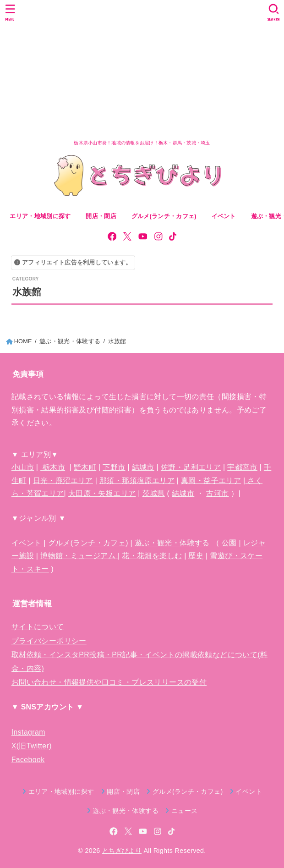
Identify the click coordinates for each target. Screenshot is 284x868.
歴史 (196, 556)
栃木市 (53, 467)
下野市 (114, 467)
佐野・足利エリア (191, 467)
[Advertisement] (142, 69)
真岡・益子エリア (211, 481)
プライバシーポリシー (49, 641)
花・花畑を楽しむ (152, 556)
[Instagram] (158, 236)
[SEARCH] (274, 12)
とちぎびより (122, 851)
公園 (229, 543)
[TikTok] (173, 236)
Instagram (28, 732)
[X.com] (127, 236)
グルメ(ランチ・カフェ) (88, 543)
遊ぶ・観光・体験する (172, 543)
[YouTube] (143, 236)
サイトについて (38, 627)
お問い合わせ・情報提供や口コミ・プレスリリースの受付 (109, 682)
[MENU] (10, 12)
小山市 (23, 467)
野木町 (85, 467)
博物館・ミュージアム (79, 556)
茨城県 (154, 493)
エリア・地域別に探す (40, 216)
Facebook (28, 760)
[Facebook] (112, 236)
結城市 (143, 467)
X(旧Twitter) (32, 746)
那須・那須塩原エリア (137, 481)
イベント (27, 543)
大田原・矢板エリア (102, 493)
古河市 (217, 493)
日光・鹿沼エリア (63, 481)
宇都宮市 (242, 467)
